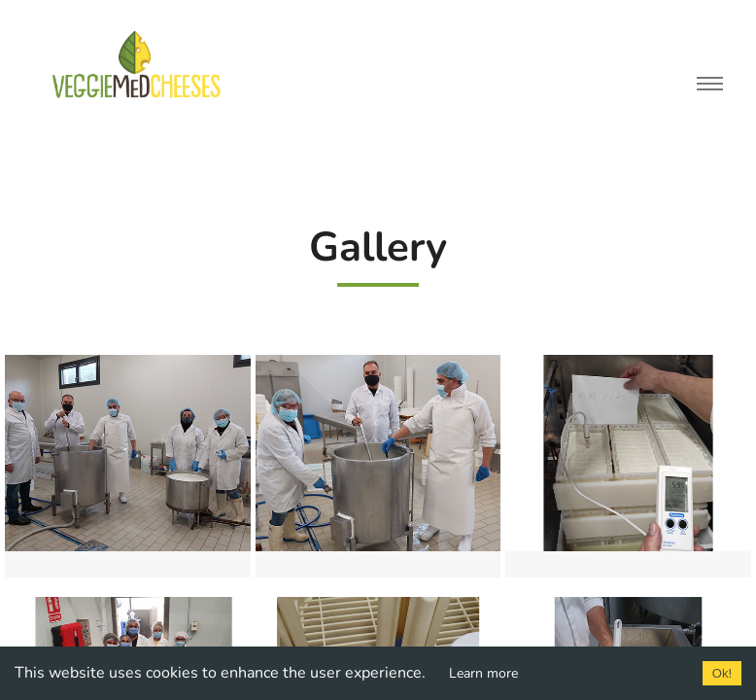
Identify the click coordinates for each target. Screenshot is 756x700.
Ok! (722, 673)
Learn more (483, 673)
